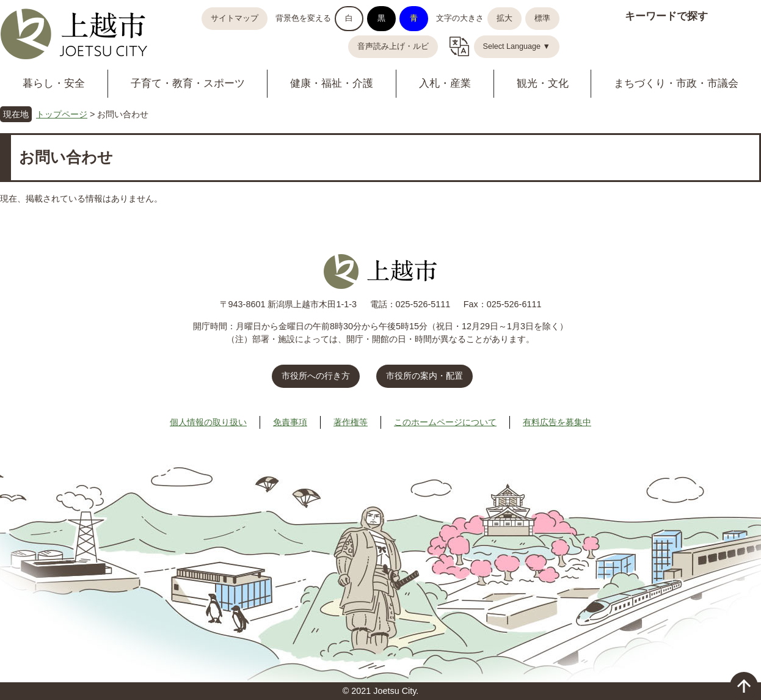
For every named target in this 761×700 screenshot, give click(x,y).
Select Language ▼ (517, 46)
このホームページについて (445, 422)
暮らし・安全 (54, 83)
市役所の (424, 376)
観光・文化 (543, 83)
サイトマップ (235, 18)
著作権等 (351, 422)
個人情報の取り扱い (208, 422)
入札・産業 (445, 83)
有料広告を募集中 (557, 422)
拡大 (504, 18)
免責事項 (290, 422)
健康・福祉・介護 (332, 83)
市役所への (316, 376)
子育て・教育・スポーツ (188, 83)
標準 (542, 18)
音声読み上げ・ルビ (393, 46)
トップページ (62, 114)
